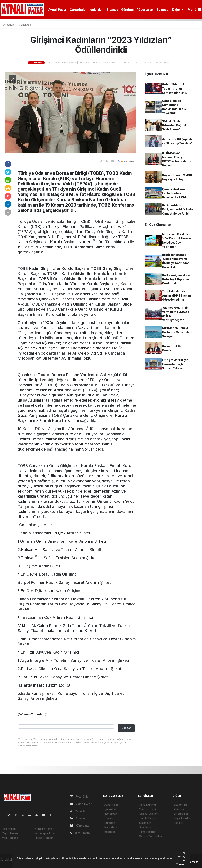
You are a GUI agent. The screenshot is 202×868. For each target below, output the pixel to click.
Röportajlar (145, 10)
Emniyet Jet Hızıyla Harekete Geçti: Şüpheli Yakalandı (175, 364)
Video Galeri (81, 804)
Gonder (126, 728)
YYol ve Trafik (148, 809)
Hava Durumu (147, 805)
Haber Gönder (44, 838)
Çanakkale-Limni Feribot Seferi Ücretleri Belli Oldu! (175, 193)
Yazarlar (78, 811)
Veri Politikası (10, 838)
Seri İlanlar (146, 827)
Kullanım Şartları (45, 829)
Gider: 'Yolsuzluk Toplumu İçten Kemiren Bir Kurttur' (176, 88)
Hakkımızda (9, 829)
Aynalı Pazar (57, 10)
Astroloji (179, 823)
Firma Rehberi (148, 832)
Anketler (179, 809)
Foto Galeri (80, 797)
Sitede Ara (180, 805)
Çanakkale (78, 10)
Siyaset (112, 10)
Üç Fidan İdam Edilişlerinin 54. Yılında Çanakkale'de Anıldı (177, 209)
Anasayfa (9, 25)
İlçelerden (96, 10)
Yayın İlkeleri (10, 833)
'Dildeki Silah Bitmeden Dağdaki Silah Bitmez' (175, 125)
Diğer (177, 10)
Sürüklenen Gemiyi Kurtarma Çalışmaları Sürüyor (177, 332)
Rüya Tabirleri (182, 818)
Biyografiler (181, 814)
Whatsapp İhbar (45, 833)
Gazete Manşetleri (150, 836)
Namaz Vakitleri (149, 814)
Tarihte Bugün (148, 818)
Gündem (127, 10)
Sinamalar (145, 823)
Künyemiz (79, 826)
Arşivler (78, 818)
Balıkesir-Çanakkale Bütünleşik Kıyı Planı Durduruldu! (176, 279)
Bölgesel (163, 10)
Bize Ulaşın (80, 833)
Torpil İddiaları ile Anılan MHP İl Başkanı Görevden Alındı (177, 295)
